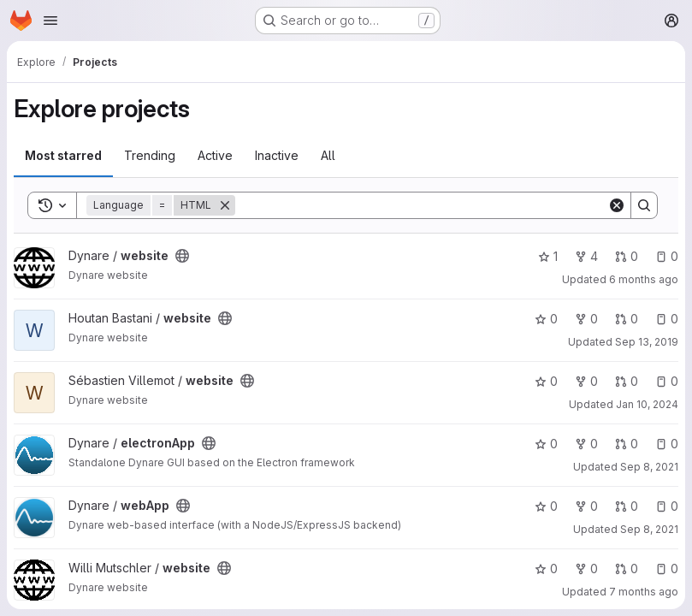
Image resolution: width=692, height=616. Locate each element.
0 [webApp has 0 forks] (586, 506)
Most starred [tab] (63, 155)
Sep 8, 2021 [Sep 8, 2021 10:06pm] (649, 529)
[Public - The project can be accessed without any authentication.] (182, 256)
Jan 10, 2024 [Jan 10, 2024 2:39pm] (647, 404)
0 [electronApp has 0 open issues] (667, 444)
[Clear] (617, 205)
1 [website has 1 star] (548, 256)
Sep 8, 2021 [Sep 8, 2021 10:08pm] (649, 467)
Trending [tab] (150, 155)
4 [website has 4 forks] (586, 256)
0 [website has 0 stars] (546, 319)
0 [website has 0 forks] (586, 319)
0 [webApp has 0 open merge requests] (627, 506)
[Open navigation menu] (50, 21)
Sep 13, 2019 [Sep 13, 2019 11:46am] (647, 342)
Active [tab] (215, 155)
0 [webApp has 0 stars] (546, 506)
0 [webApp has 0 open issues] (667, 506)
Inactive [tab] (277, 155)
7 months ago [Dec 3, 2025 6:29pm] (644, 592)
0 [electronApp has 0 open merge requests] (627, 444)
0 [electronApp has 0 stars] (546, 444)
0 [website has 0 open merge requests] (627, 256)
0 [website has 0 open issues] (667, 256)
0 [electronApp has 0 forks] (586, 444)
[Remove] (225, 205)
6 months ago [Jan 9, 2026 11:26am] (644, 279)
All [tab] (328, 155)
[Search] (421, 205)
